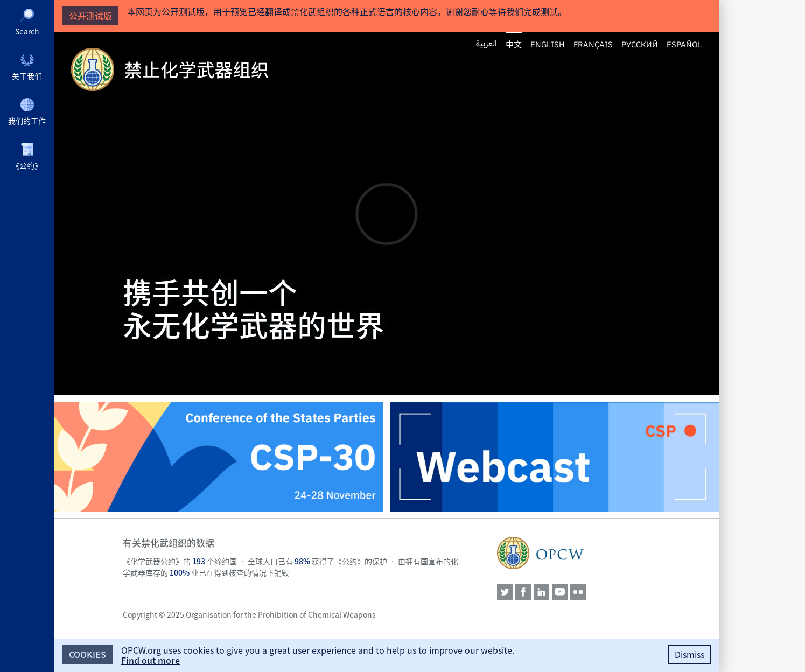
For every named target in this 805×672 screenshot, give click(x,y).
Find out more (150, 660)
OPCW (574, 553)
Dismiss (689, 654)
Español (684, 44)
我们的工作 (27, 121)
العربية (486, 44)
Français (593, 44)
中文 (514, 44)
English (548, 44)
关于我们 (27, 76)
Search (27, 31)
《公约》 (27, 165)
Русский (640, 44)
